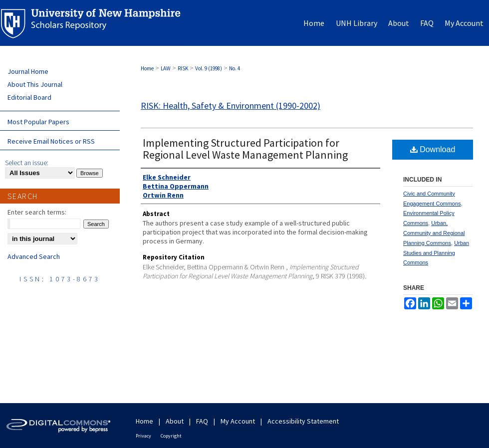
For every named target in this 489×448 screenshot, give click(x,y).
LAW (166, 68)
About (175, 421)
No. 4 (235, 68)
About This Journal (35, 84)
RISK (183, 68)
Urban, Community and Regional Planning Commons (434, 233)
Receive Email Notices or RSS (51, 141)
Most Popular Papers (38, 122)
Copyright (171, 436)
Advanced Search (34, 256)
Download (433, 149)
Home (147, 68)
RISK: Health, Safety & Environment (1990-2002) (231, 106)
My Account (238, 421)
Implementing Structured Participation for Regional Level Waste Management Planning (245, 149)
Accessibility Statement (303, 421)
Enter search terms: (37, 212)
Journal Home (28, 71)
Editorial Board (29, 97)
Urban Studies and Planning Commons (436, 253)
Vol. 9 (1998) (209, 68)
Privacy (143, 436)
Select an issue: (27, 163)
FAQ (202, 421)
